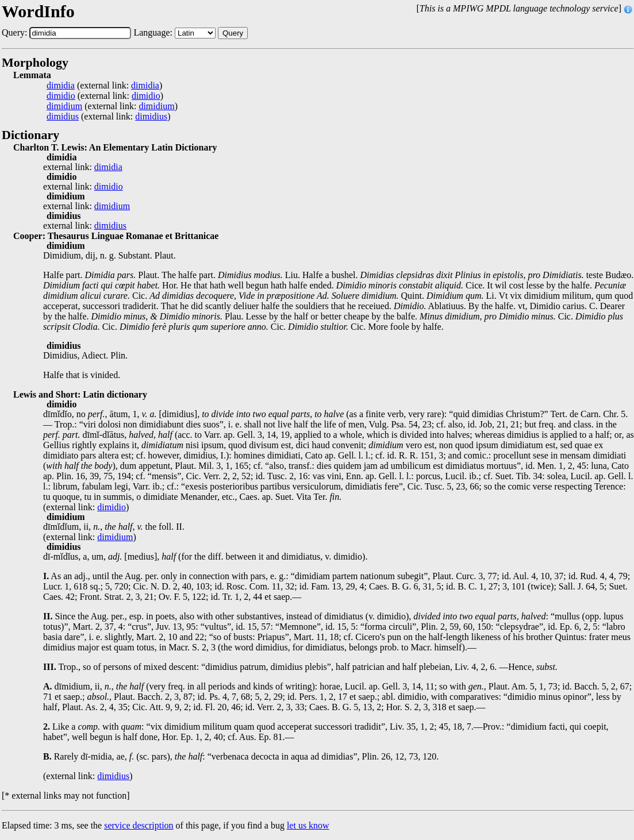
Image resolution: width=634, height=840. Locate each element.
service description (139, 825)
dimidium (64, 106)
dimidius (63, 117)
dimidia (61, 86)
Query (233, 33)
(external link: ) (104, 86)
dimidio (61, 96)
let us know (308, 825)
